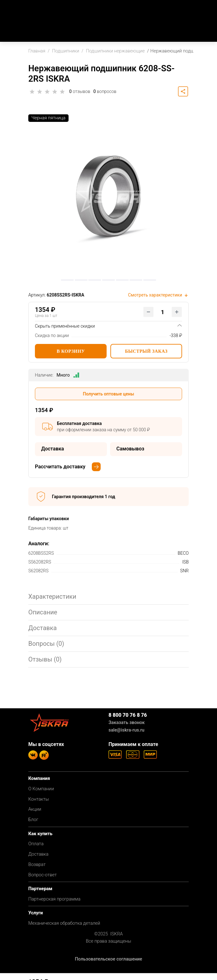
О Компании (41, 789)
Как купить (40, 834)
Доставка (38, 854)
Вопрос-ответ (42, 875)
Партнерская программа (54, 899)
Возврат (37, 865)
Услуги (36, 913)
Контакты (39, 799)
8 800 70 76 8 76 (128, 715)
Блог (33, 820)
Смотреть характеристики (158, 295)
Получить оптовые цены (109, 394)
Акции (35, 809)
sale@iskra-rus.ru (126, 730)
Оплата (36, 844)
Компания (39, 779)
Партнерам (40, 889)
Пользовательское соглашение (108, 959)
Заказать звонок (127, 723)
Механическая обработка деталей (64, 923)
